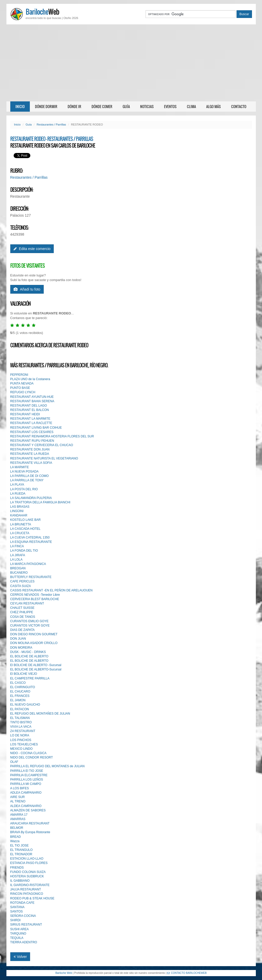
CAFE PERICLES (22, 581)
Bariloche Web (64, 973)
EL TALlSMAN (20, 718)
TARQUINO (18, 934)
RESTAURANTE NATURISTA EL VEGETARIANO (44, 458)
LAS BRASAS (20, 507)
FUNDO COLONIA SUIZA (28, 872)
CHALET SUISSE (22, 608)
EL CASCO (18, 683)
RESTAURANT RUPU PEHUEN (32, 441)
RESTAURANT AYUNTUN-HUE (32, 397)
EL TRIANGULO (21, 850)
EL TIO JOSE (20, 846)
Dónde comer (102, 106)
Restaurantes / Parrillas (51, 124)
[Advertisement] (131, 63)
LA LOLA (16, 560)
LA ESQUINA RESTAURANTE (31, 542)
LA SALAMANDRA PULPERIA (31, 498)
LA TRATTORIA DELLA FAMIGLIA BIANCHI (40, 502)
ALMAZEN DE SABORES (28, 810)
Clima (191, 106)
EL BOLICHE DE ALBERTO (29, 656)
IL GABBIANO (20, 881)
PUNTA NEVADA (22, 383)
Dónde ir (74, 106)
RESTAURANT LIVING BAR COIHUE (36, 428)
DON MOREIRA (21, 648)
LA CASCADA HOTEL (25, 529)
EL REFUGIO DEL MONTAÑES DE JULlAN (40, 714)
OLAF (14, 762)
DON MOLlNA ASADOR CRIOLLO (34, 643)
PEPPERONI (19, 375)
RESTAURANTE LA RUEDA (30, 454)
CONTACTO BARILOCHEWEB (187, 973)
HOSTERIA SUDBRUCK (27, 876)
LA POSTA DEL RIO (24, 489)
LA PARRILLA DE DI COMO (30, 476)
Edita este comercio (32, 249)
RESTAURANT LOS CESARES (32, 432)
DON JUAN (18, 639)
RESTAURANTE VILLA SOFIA (31, 463)
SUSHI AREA (20, 929)
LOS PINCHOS (21, 740)
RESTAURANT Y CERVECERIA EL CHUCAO (42, 445)
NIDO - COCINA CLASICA (28, 753)
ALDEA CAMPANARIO (26, 806)
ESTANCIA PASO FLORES (29, 863)
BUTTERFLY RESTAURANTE (31, 577)
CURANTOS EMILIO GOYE (29, 621)
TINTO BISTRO (21, 722)
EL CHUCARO (20, 691)
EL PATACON (20, 709)
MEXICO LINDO (21, 749)
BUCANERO (19, 573)
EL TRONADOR (21, 854)
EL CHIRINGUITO (23, 687)
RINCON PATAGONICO (27, 894)
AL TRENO (18, 801)
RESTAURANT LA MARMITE (30, 419)
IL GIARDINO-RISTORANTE (30, 885)
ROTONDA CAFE (22, 903)
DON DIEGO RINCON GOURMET (34, 634)
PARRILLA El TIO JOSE (27, 771)
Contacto (239, 106)
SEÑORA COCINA (23, 916)
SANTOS (17, 911)
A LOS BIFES (20, 788)
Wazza (15, 841)
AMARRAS (18, 819)
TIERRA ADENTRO (24, 942)
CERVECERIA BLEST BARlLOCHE (35, 599)
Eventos (170, 106)
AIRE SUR (18, 797)
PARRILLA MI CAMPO (26, 784)
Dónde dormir (46, 106)
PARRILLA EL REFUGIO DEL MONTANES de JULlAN (47, 766)
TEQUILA (17, 938)
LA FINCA (17, 546)
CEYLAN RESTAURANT (27, 603)
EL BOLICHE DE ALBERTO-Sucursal (36, 669)
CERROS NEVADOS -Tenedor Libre (35, 595)
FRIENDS (17, 868)
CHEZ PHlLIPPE (22, 612)
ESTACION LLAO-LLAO (27, 859)
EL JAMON (18, 700)
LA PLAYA (17, 485)
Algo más (214, 106)
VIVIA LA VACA (21, 727)
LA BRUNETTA (21, 524)
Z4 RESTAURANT (23, 731)
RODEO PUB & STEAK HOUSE (32, 898)
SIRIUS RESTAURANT (26, 925)
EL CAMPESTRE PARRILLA (30, 678)
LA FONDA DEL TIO (24, 551)
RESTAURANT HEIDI (25, 414)
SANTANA (17, 907)
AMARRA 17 (19, 815)
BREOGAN (18, 568)
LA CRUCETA (20, 533)
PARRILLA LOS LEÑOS (27, 780)
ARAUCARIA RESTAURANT (30, 823)
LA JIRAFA (18, 555)
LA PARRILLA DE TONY (27, 480)
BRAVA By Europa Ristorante (30, 832)
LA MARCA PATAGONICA (28, 564)
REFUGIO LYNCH (23, 392)
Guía (126, 106)
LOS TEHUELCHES (24, 744)
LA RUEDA (18, 494)
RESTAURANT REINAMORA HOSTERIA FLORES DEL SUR (52, 436)
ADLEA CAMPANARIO (26, 793)
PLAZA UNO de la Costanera (30, 379)
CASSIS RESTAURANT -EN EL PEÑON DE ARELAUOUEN (52, 590)
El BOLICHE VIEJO (24, 674)
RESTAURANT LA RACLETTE (31, 423)
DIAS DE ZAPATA (22, 630)
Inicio (20, 106)
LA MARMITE (20, 467)
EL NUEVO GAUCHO (25, 705)
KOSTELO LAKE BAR (26, 520)
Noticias (147, 106)
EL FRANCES (20, 696)
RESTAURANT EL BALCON (30, 410)
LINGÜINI (17, 511)
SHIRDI (16, 920)
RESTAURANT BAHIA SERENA (32, 401)
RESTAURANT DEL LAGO (29, 406)
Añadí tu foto (27, 289)
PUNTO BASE (20, 388)
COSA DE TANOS (23, 617)
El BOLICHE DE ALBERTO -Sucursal (36, 665)
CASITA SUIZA (21, 586)
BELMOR (17, 828)
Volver (20, 957)
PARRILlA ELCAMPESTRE (29, 775)
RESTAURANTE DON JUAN (30, 449)
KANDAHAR (19, 515)
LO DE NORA (20, 735)
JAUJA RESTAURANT (26, 889)
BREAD (16, 837)
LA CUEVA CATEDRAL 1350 (30, 537)
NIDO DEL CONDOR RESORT (32, 757)
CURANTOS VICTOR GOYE (30, 626)
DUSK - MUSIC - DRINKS (28, 652)
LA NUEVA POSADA (25, 472)
